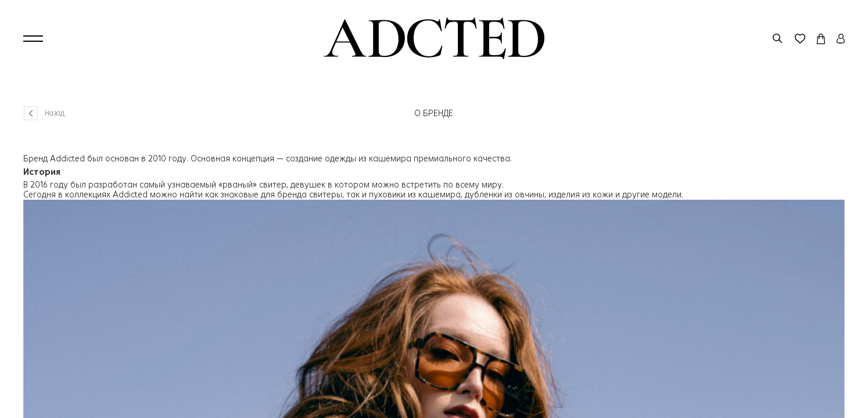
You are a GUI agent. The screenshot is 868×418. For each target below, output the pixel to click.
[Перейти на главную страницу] (434, 39)
